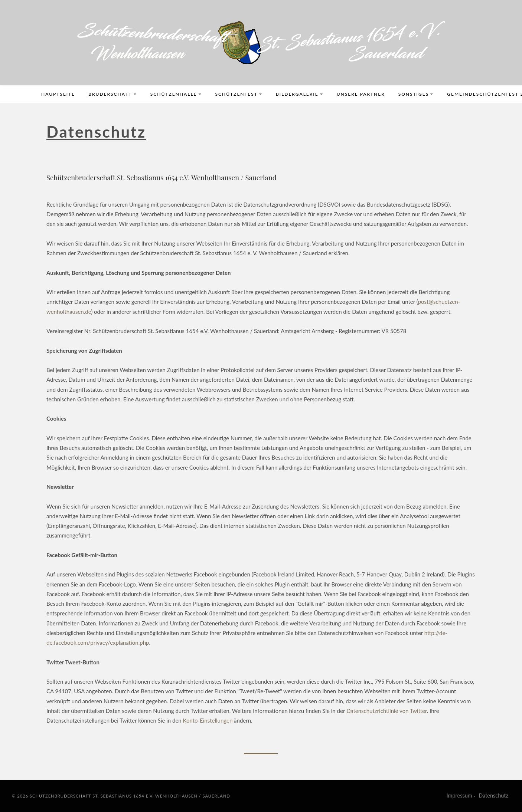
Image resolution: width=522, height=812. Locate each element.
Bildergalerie (300, 94)
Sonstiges (416, 94)
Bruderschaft (113, 94)
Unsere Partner (361, 94)
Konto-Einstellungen (208, 720)
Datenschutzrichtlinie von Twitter (387, 711)
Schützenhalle (176, 94)
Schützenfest (239, 94)
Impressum (459, 795)
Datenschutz (493, 795)
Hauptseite (58, 94)
